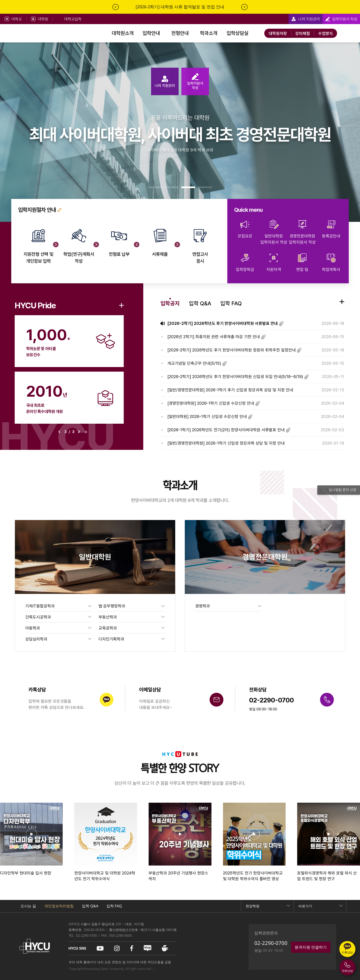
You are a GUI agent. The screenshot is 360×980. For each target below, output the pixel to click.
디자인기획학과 (111, 639)
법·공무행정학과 (112, 606)
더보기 (121, 305)
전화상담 (347, 971)
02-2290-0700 (271, 943)
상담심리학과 (36, 639)
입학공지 (170, 303)
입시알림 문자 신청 (339, 490)
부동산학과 (108, 617)
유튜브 (100, 948)
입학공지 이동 (342, 302)
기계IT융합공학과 (40, 606)
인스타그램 (117, 948)
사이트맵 (348, 33)
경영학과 (202, 606)
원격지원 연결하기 (311, 947)
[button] (155, 187)
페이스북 (132, 948)
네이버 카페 (165, 948)
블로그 (148, 948)
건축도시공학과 (38, 617)
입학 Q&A (200, 303)
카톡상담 (347, 952)
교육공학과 (108, 628)
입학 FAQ (231, 303)
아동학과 (33, 628)
